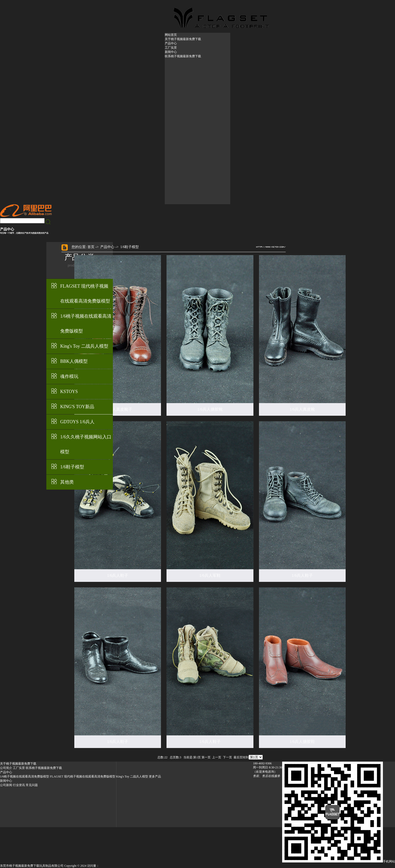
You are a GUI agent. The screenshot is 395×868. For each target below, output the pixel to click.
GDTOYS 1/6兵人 (77, 422)
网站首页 (171, 35)
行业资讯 (19, 785)
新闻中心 (171, 52)
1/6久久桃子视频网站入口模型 (86, 444)
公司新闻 (6, 785)
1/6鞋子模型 (72, 467)
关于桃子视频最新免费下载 (183, 39)
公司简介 (6, 768)
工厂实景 (171, 48)
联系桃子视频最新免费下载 (183, 56)
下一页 (227, 757)
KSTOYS (69, 392)
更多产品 (155, 776)
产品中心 (171, 43)
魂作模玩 (69, 376)
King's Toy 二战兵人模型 (84, 346)
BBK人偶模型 (74, 361)
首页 (91, 247)
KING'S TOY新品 (77, 407)
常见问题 (32, 785)
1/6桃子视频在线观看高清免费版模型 (86, 324)
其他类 (67, 482)
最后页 (238, 757)
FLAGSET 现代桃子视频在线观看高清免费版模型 (85, 294)
